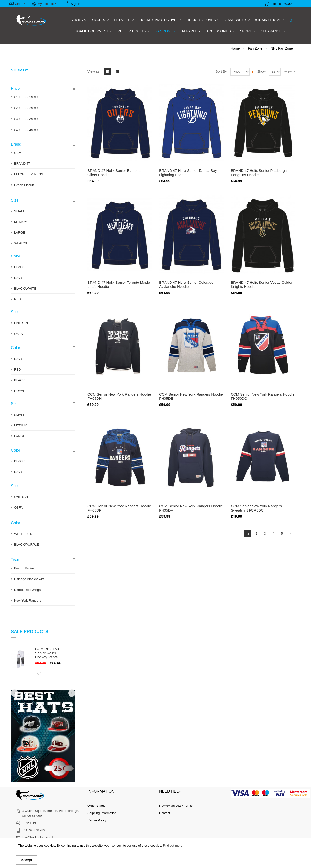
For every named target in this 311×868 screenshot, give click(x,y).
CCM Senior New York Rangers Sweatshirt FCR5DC (256, 508)
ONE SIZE (22, 323)
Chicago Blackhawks (29, 579)
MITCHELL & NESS (29, 174)
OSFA (18, 334)
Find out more (173, 846)
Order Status (96, 806)
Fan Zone (255, 48)
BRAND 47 (22, 164)
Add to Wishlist (39, 673)
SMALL (19, 211)
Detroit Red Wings (27, 590)
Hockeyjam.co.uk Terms (176, 806)
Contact (165, 813)
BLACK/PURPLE (26, 545)
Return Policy (97, 820)
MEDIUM (21, 222)
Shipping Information (102, 813)
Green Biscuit (24, 185)
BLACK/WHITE (25, 288)
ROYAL (20, 391)
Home (235, 48)
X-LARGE (21, 243)
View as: (94, 71)
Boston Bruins (24, 568)
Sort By (221, 71)
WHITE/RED (23, 534)
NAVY (18, 278)
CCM (18, 153)
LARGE (20, 233)
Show (261, 71)
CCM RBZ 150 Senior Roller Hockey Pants (47, 653)
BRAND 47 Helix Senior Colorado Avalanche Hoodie (186, 284)
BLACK (19, 267)
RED (18, 299)
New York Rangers (28, 600)
